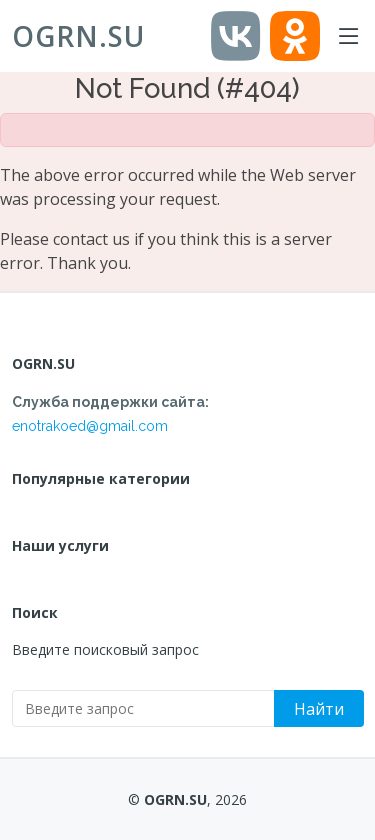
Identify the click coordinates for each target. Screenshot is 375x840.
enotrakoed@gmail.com (90, 426)
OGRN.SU (78, 36)
